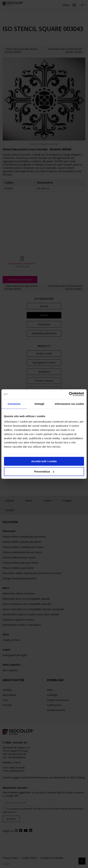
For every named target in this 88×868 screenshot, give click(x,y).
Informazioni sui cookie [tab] (69, 404)
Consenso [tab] (14, 404)
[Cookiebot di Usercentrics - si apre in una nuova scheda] (69, 394)
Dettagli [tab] (39, 404)
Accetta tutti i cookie (44, 461)
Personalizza (44, 472)
